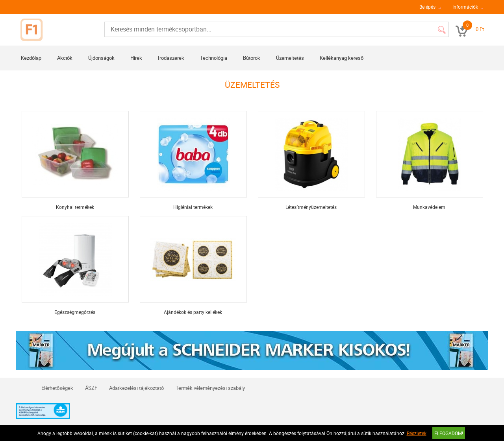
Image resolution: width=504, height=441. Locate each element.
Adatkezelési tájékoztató (136, 388)
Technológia (214, 58)
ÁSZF (91, 388)
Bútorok (252, 58)
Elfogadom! (449, 433)
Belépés (427, 7)
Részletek (417, 433)
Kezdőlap (31, 58)
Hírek (136, 58)
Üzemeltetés (290, 58)
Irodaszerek (171, 58)
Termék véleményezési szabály (210, 388)
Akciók (65, 58)
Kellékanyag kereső (342, 58)
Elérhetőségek (57, 388)
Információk (465, 7)
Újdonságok (101, 58)
